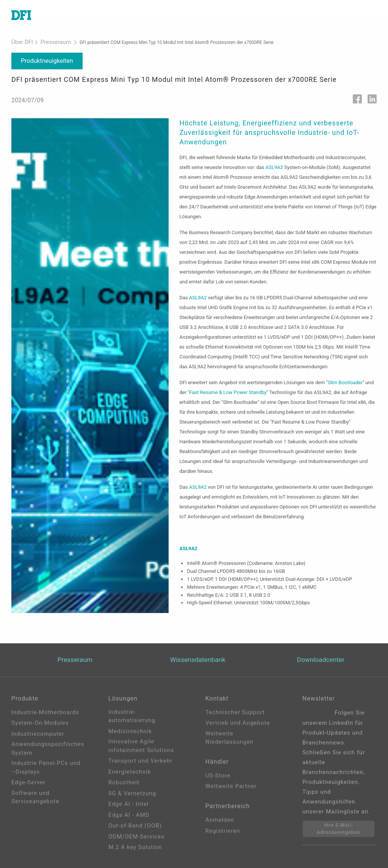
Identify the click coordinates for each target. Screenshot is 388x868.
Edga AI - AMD (129, 814)
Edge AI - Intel (128, 804)
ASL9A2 (274, 166)
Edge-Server (29, 782)
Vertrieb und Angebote (238, 723)
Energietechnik (130, 771)
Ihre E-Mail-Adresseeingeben (339, 828)
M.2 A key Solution (135, 847)
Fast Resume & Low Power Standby (228, 391)
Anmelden (220, 824)
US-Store (218, 777)
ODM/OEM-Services (136, 836)
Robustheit (124, 782)
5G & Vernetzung (132, 793)
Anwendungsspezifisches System (48, 748)
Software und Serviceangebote (35, 797)
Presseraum (48, 41)
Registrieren (223, 835)
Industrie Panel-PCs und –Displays (46, 767)
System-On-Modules (40, 723)
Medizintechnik (130, 730)
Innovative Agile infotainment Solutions (141, 745)
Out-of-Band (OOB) (135, 825)
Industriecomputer (38, 733)
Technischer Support (235, 712)
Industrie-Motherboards (45, 712)
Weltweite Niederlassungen (229, 737)
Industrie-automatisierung (132, 716)
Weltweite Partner (231, 788)
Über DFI (20, 41)
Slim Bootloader (345, 381)
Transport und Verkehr (140, 760)
